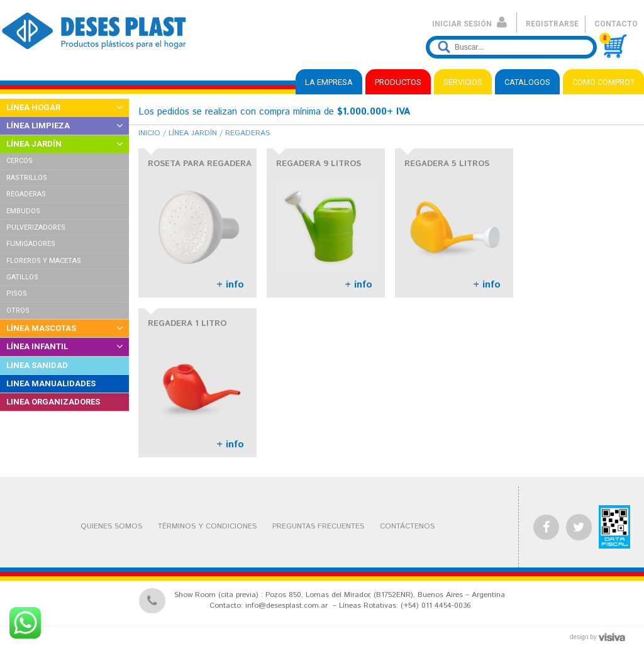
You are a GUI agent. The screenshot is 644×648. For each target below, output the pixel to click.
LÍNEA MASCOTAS (41, 328)
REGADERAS (26, 194)
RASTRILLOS (27, 178)
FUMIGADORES (31, 244)
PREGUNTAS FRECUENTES (318, 526)
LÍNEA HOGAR (33, 107)
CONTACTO (616, 24)
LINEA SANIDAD (37, 365)
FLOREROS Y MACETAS (44, 261)
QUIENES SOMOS (111, 526)
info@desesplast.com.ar (286, 606)
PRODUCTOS (398, 82)
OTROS (18, 310)
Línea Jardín (193, 133)
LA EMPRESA (329, 82)
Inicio (149, 133)
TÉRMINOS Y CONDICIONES (207, 526)
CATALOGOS (527, 82)
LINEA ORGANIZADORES (53, 402)
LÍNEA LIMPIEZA (38, 126)
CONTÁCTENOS (407, 526)
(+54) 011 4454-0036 (436, 606)
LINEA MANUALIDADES (51, 383)
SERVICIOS (463, 82)
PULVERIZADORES (36, 227)
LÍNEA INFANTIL (37, 346)
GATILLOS (22, 277)
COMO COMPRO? (603, 82)
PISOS (17, 293)
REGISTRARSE (552, 24)
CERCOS (19, 161)
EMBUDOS (23, 211)
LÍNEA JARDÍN (34, 144)
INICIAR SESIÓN (469, 24)
